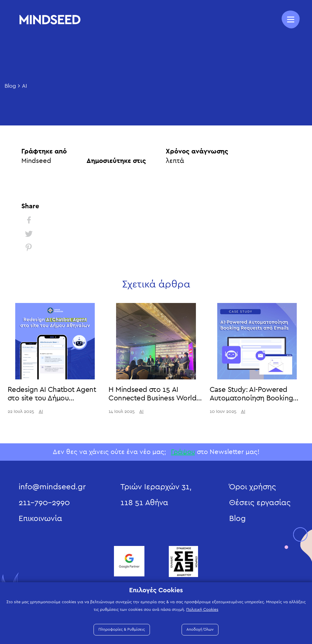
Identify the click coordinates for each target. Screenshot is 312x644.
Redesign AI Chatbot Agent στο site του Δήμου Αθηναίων (52, 399)
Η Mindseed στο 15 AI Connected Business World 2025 (152, 399)
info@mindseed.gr (52, 487)
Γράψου (183, 452)
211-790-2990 (44, 503)
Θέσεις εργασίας (260, 503)
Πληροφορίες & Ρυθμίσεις (122, 630)
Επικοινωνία (40, 519)
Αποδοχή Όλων (200, 630)
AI (25, 86)
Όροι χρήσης (253, 487)
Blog (10, 86)
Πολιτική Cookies (202, 610)
